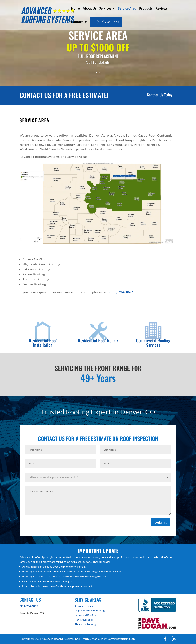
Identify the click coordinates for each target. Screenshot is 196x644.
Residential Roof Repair (98, 341)
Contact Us (79, 22)
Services (105, 8)
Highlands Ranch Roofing (90, 610)
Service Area (127, 8)
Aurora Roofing (84, 606)
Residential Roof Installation (43, 343)
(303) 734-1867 (108, 22)
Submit (161, 522)
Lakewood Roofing (86, 615)
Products (146, 8)
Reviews (161, 8)
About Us (89, 8)
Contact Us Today (160, 95)
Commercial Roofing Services (153, 343)
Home (75, 8)
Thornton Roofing (85, 624)
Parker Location (84, 620)
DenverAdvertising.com (121, 639)
